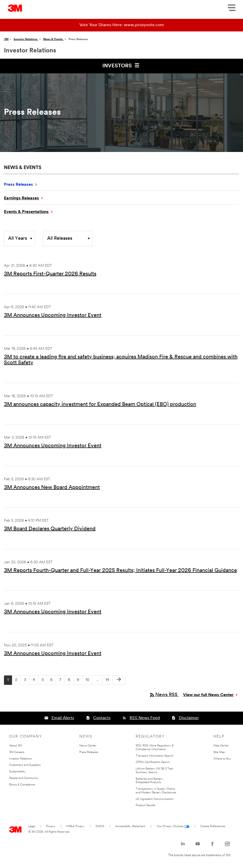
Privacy (51, 826)
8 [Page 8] (71, 681)
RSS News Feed (145, 718)
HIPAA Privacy (75, 826)
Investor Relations (26, 39)
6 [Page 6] (53, 681)
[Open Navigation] (232, 10)
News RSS (164, 695)
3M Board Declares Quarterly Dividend (50, 529)
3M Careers (17, 752)
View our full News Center (208, 695)
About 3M (16, 746)
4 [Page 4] (35, 681)
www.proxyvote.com (144, 25)
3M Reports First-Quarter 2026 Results (50, 274)
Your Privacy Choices (170, 826)
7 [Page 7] (62, 681)
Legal (32, 826)
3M (6, 39)
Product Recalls (145, 806)
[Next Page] (119, 680)
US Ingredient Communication (154, 799)
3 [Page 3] (27, 681)
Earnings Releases (21, 198)
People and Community (24, 778)
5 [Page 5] (44, 681)
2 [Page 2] (18, 681)
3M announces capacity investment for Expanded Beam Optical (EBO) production (100, 405)
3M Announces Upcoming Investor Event (53, 315)
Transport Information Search (154, 756)
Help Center (221, 746)
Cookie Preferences (213, 826)
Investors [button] (122, 65)
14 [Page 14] (109, 681)
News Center (88, 746)
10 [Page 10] (89, 681)
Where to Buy (222, 759)
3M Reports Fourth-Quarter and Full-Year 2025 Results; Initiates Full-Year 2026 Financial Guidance (120, 571)
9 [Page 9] (79, 681)
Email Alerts (63, 718)
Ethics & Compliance (22, 785)
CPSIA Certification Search (153, 762)
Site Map (219, 752)
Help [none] (219, 737)
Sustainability (17, 772)
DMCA (100, 826)
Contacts (102, 718)
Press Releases (18, 185)
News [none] (86, 737)
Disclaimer (189, 718)
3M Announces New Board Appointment (52, 488)
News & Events (53, 39)
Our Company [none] (26, 737)
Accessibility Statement (130, 826)
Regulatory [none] (150, 737)
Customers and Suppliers (25, 765)
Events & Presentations (26, 212)
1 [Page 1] (10, 681)
